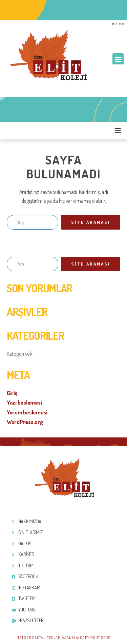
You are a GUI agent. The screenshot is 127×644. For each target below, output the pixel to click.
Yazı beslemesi (24, 402)
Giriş (12, 393)
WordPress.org (25, 422)
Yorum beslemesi (27, 412)
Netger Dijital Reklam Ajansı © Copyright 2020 (64, 638)
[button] (118, 59)
